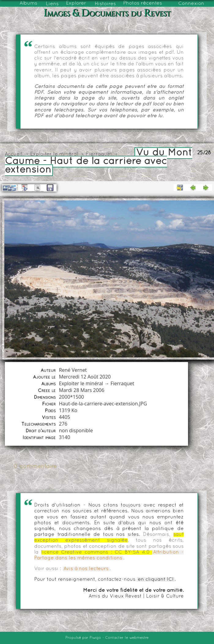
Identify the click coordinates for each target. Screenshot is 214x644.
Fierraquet (99, 154)
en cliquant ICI (156, 580)
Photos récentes (143, 3)
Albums (28, 3)
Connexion (191, 4)
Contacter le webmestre (127, 638)
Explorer (76, 3)
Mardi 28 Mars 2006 (82, 390)
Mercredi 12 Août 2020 (85, 377)
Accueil (14, 154)
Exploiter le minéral (54, 154)
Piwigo (95, 638)
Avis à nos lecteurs (86, 569)
